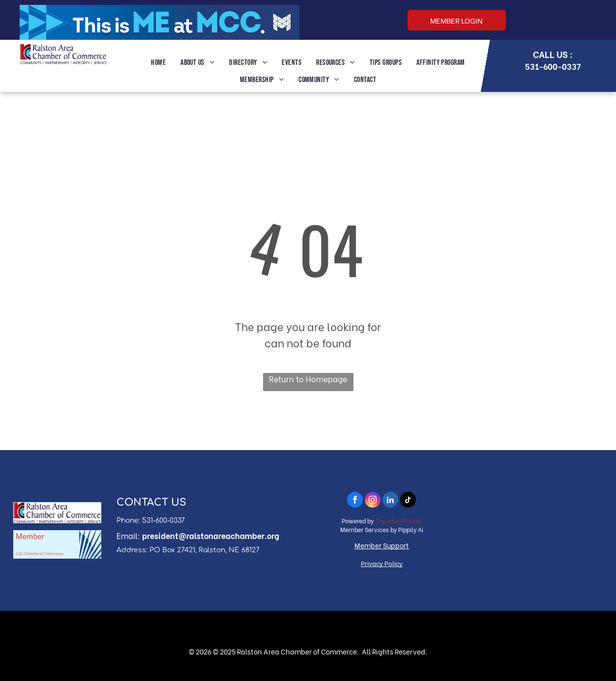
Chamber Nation (398, 521)
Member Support (382, 545)
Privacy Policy (382, 563)
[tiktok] (408, 501)
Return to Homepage (308, 379)
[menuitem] (158, 63)
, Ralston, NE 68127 (227, 550)
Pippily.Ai (411, 529)
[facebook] (355, 501)
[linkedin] (390, 501)
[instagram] (373, 501)
